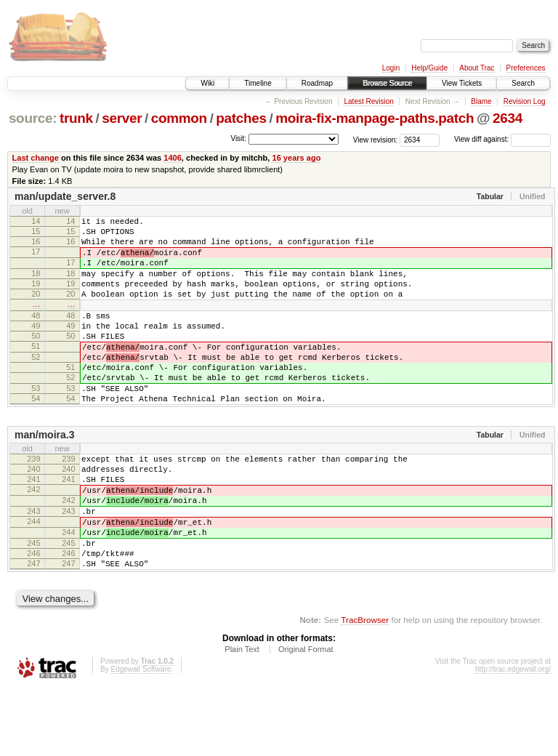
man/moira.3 (44, 476)
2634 (508, 118)
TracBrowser (365, 687)
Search (523, 83)
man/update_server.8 (65, 196)
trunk (76, 118)
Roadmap (317, 83)
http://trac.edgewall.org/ (513, 737)
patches (241, 118)
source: (33, 118)
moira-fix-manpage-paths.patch (375, 118)
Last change (36, 158)
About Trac (477, 68)
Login (391, 68)
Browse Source (387, 83)
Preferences (526, 68)
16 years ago (296, 158)
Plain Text (242, 717)
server (122, 118)
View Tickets (462, 83)
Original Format (306, 717)
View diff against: (502, 139)
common (179, 118)
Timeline (258, 83)
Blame (481, 101)
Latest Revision (368, 101)
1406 (173, 158)
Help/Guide (429, 68)
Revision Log (525, 101)
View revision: (376, 139)
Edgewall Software (141, 737)
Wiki (207, 83)
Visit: (238, 138)
